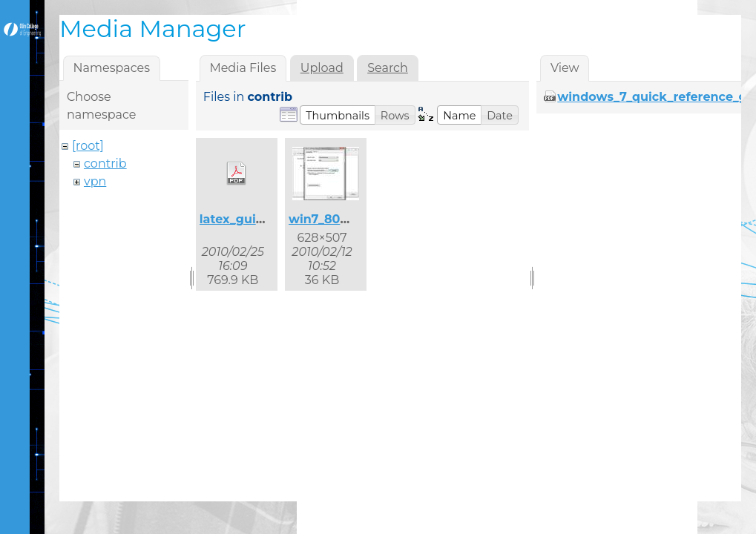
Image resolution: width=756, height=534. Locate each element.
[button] (338, 115)
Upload (322, 68)
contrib (105, 164)
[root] (88, 146)
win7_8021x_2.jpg (342, 219)
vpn (95, 181)
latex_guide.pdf (248, 219)
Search (388, 68)
